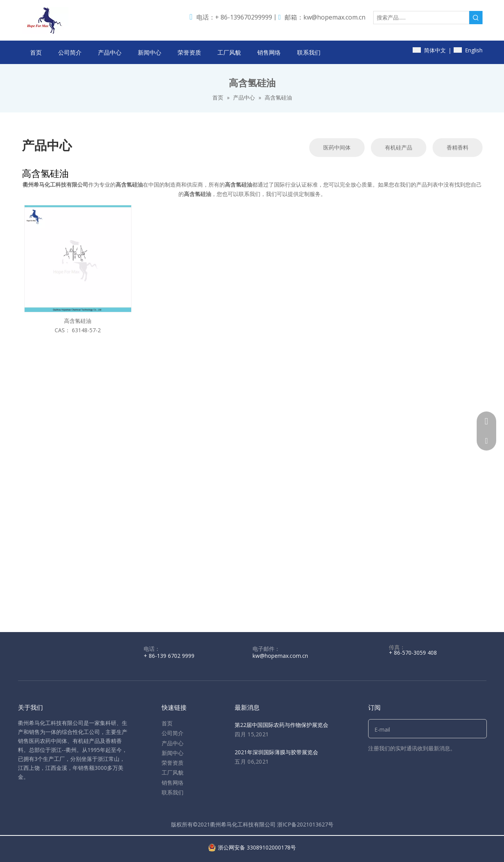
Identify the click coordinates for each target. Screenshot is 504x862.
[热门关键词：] (476, 18)
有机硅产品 (399, 147)
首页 (167, 723)
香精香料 (458, 147)
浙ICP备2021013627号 (305, 824)
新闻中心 (173, 753)
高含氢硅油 (78, 321)
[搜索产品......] (421, 18)
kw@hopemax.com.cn (334, 17)
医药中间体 (337, 147)
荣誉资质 (173, 763)
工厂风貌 (173, 772)
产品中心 (173, 743)
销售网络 (173, 783)
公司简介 (173, 733)
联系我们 (173, 792)
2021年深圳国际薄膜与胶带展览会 (276, 752)
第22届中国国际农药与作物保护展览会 (281, 725)
